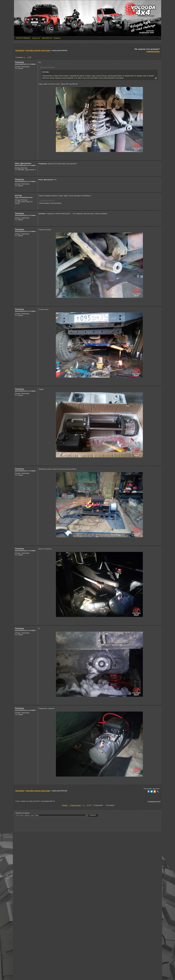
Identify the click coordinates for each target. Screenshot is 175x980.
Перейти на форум (57, 814)
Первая (65, 805)
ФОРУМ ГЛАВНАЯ (23, 38)
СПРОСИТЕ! (153, 52)
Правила (57, 38)
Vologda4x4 (20, 50)
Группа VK (36, 38)
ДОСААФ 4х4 (47, 38)
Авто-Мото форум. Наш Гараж (38, 50)
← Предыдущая (75, 805)
